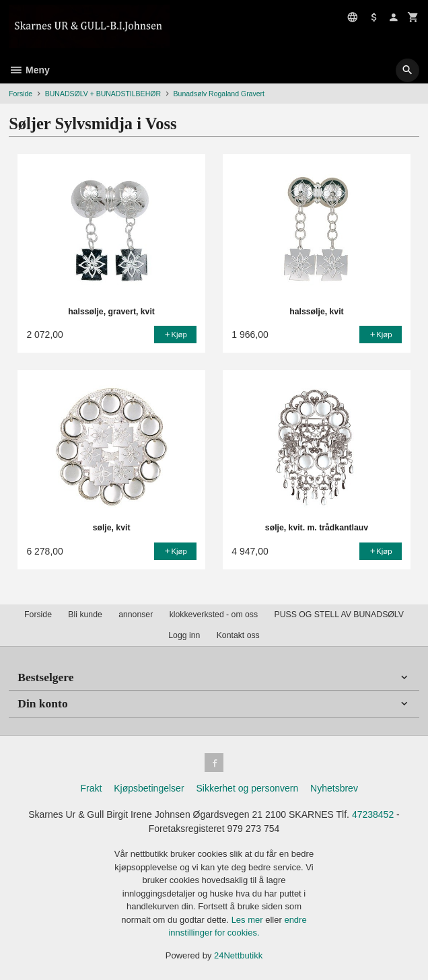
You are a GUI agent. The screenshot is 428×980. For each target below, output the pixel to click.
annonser (136, 615)
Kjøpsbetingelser (149, 788)
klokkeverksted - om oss (214, 615)
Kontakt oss (238, 635)
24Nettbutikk (238, 955)
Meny (29, 70)
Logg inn (184, 635)
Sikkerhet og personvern (247, 788)
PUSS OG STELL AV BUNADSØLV (338, 615)
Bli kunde (85, 615)
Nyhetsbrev (334, 788)
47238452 (373, 814)
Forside (21, 94)
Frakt (91, 788)
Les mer (249, 920)
